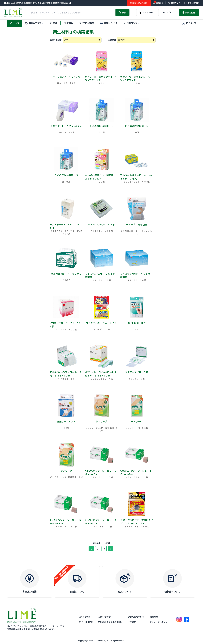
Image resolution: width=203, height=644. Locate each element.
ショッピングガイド (136, 617)
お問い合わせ (104, 617)
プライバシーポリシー (159, 622)
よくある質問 (85, 617)
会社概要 (132, 622)
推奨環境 (154, 617)
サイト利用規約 (86, 622)
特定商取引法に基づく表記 (110, 622)
